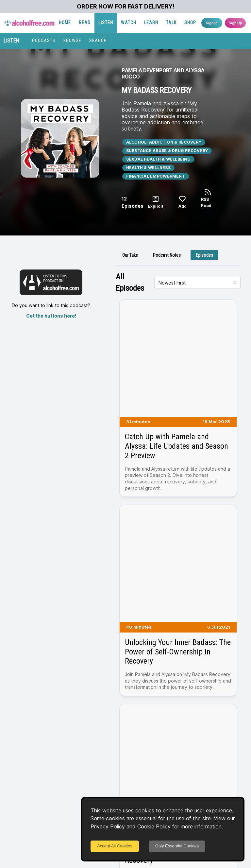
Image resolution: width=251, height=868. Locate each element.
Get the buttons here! (51, 316)
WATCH (129, 23)
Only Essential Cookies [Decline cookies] (177, 846)
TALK (171, 23)
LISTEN (106, 23)
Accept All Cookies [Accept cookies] (115, 846)
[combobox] (197, 283)
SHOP (190, 23)
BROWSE (72, 41)
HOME (65, 23)
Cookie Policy (154, 826)
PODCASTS (44, 41)
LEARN (151, 23)
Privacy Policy (108, 826)
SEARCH (98, 41)
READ (85, 23)
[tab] (130, 255)
